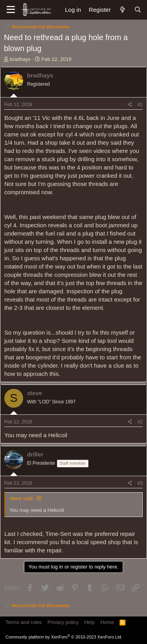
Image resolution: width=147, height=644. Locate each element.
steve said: (22, 498)
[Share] (130, 105)
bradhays (20, 59)
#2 (140, 422)
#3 (140, 483)
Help (90, 622)
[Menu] (11, 10)
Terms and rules (24, 622)
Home (107, 622)
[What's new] (122, 10)
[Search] (138, 10)
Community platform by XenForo (64, 637)
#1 (140, 105)
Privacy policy (63, 622)
